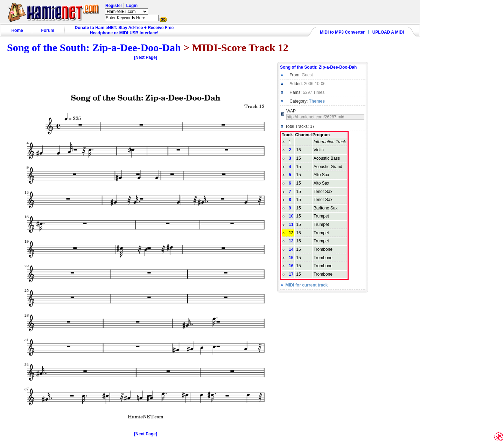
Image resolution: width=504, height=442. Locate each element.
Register (114, 6)
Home (17, 30)
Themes (317, 101)
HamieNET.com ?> (127, 12)
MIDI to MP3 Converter (342, 32)
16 (291, 266)
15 (291, 258)
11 (291, 225)
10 (291, 216)
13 (291, 241)
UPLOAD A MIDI (388, 32)
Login (132, 6)
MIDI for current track (306, 285)
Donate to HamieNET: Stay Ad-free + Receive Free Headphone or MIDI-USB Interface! (124, 30)
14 (291, 249)
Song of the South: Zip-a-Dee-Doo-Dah (94, 47)
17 (291, 274)
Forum (48, 30)
